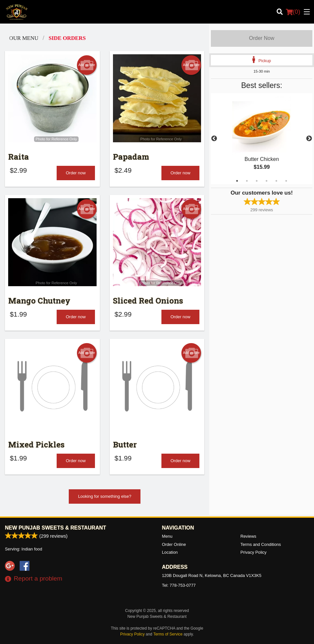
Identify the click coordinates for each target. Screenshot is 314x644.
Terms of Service (168, 634)
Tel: (179, 585)
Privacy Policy (253, 552)
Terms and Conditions (261, 544)
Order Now (261, 38)
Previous (214, 139)
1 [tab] (237, 181)
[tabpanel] (262, 139)
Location (170, 552)
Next (309, 139)
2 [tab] (247, 181)
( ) (293, 12)
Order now (76, 173)
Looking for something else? (105, 496)
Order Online (174, 544)
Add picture (87, 65)
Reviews (248, 536)
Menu (167, 536)
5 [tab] (276, 181)
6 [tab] (286, 181)
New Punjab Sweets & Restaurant (55, 528)
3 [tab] (257, 181)
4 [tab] (267, 181)
